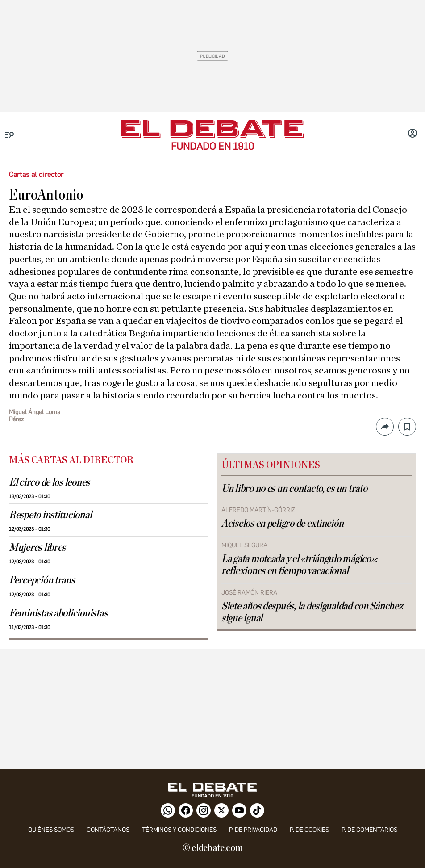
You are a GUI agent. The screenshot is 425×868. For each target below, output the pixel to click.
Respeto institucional (50, 515)
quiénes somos (51, 830)
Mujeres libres (37, 548)
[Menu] (10, 135)
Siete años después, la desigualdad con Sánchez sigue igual (312, 612)
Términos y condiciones (179, 830)
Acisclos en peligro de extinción (282, 524)
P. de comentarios (369, 830)
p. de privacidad (253, 830)
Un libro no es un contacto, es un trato (294, 489)
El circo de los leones (49, 482)
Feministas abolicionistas (58, 613)
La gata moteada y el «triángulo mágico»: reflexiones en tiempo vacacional (299, 565)
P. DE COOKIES (309, 830)
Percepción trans (42, 580)
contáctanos (108, 830)
